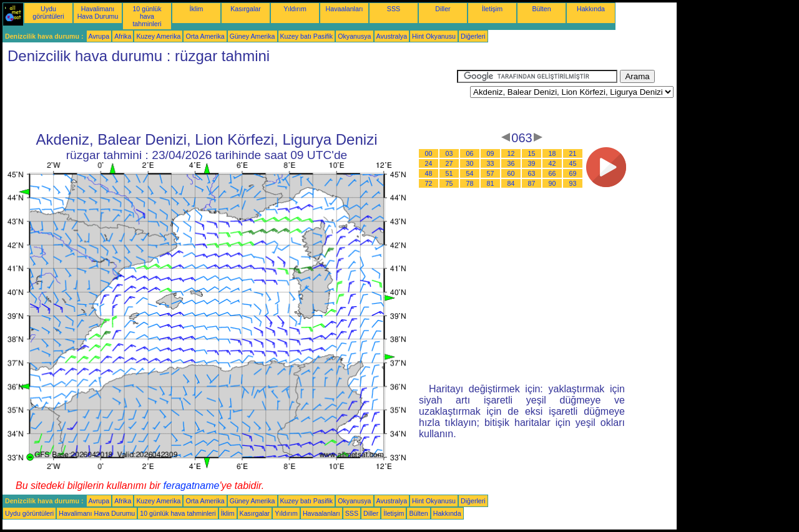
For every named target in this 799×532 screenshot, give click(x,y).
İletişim (492, 9)
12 (511, 153)
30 (470, 163)
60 (511, 173)
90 (552, 183)
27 (449, 163)
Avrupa (99, 36)
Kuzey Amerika (158, 36)
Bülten (541, 9)
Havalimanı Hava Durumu (98, 12)
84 (511, 183)
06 (470, 153)
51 (449, 173)
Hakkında (591, 9)
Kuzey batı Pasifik (307, 36)
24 (429, 163)
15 (532, 153)
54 (470, 173)
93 (573, 183)
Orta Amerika (205, 36)
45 (573, 163)
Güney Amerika (252, 36)
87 (532, 183)
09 (491, 153)
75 (449, 183)
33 (491, 163)
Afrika (123, 36)
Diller (443, 9)
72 (429, 183)
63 (532, 173)
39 (532, 163)
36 (511, 163)
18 (552, 153)
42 (552, 163)
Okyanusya (354, 36)
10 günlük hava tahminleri (147, 16)
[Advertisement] (230, 98)
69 (573, 173)
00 (429, 153)
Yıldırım (295, 9)
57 (491, 173)
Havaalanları (345, 9)
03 (449, 153)
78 (470, 183)
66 (552, 173)
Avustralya (392, 36)
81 (491, 183)
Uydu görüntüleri (48, 12)
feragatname (192, 486)
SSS (394, 9)
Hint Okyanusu (434, 36)
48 (429, 173)
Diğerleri (473, 36)
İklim (197, 9)
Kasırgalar (246, 9)
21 (573, 153)
